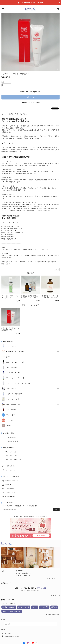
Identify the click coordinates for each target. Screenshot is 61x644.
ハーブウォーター (12, 367)
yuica (8, 357)
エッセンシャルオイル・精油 (15, 362)
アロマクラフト (11, 415)
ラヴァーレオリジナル (13, 346)
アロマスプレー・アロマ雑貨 (15, 378)
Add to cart (30, 97)
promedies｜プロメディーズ (15, 352)
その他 (8, 426)
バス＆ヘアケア (11, 389)
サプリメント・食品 (13, 399)
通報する (57, 269)
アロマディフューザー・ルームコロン (18, 383)
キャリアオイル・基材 (13, 373)
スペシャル (10, 420)
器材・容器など (11, 410)
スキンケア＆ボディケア (14, 394)
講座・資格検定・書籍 (13, 404)
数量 (3, 82)
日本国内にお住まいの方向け (30, 103)
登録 (56, 510)
